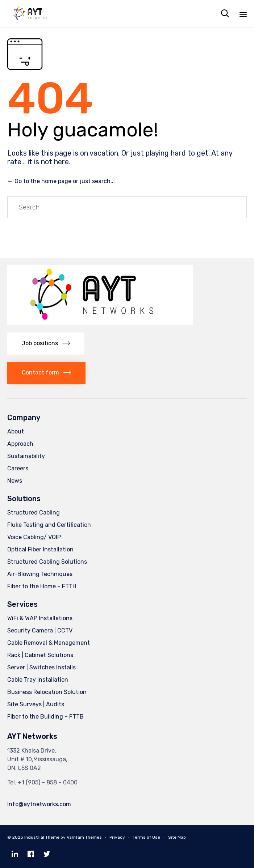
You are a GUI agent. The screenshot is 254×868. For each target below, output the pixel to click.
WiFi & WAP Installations (40, 618)
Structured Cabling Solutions (47, 562)
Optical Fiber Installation (40, 549)
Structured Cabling (34, 513)
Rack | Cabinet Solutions (40, 655)
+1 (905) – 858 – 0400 (48, 782)
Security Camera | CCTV (40, 630)
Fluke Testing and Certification (49, 525)
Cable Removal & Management (49, 643)
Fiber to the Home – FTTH (42, 586)
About (16, 431)
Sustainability (26, 456)
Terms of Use (146, 837)
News (15, 481)
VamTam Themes (84, 837)
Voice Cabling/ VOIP (34, 537)
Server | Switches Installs (41, 667)
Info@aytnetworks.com (39, 804)
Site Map (177, 837)
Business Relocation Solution (47, 692)
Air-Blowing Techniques (40, 574)
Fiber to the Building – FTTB (45, 717)
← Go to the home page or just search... (61, 181)
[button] (46, 344)
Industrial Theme (42, 837)
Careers (18, 468)
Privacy (117, 837)
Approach (20, 444)
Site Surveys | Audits (36, 704)
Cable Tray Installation (38, 680)
